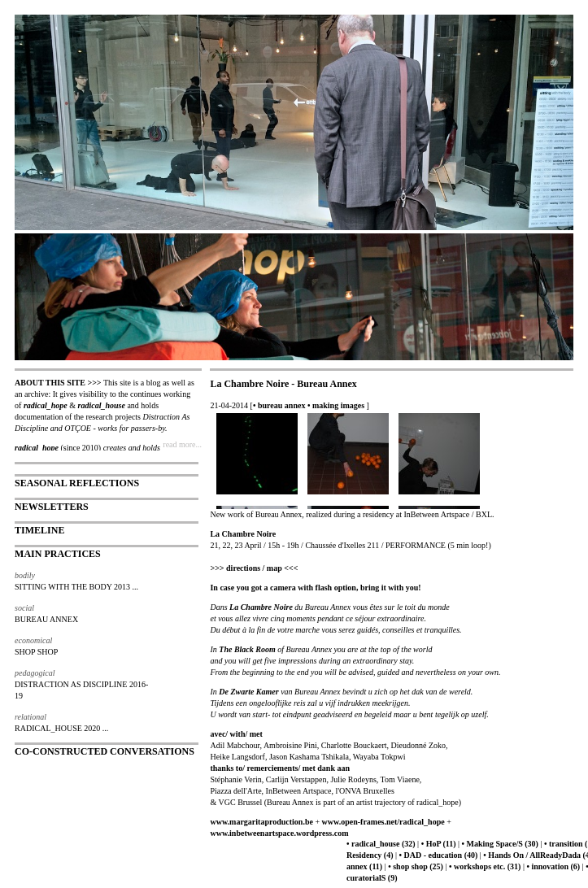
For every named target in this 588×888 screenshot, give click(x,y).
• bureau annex (279, 405)
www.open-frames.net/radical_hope (383, 822)
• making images (336, 405)
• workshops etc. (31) (485, 866)
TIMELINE (39, 530)
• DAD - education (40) (439, 855)
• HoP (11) (439, 844)
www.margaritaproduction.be (261, 822)
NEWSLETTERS (52, 507)
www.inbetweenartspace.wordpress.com (279, 833)
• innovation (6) (553, 866)
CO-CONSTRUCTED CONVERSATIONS (105, 751)
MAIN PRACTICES (58, 554)
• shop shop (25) (416, 866)
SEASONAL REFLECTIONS (77, 483)
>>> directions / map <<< (254, 568)
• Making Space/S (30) (500, 844)
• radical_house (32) (381, 844)
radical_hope (46, 405)
